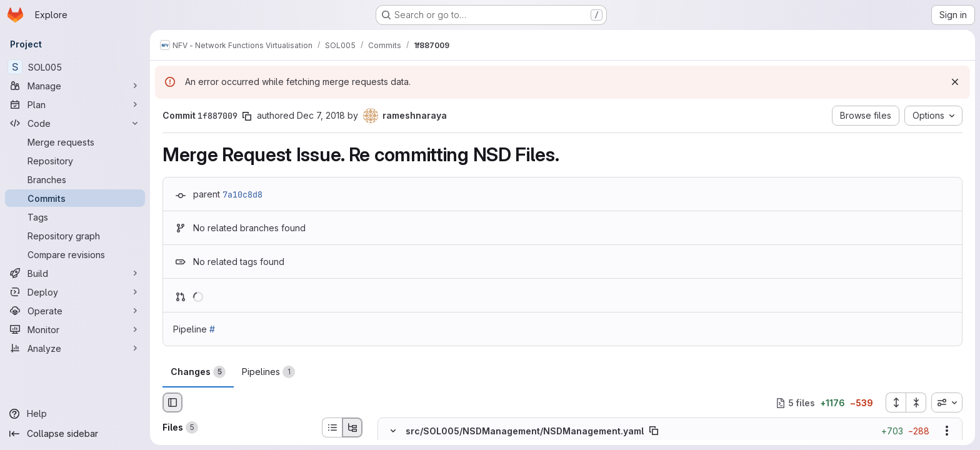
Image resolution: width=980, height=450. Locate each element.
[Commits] (75, 198)
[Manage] (75, 86)
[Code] (75, 123)
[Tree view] (352, 427)
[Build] (75, 273)
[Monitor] (75, 329)
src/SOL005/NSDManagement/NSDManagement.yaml (525, 431)
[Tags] (75, 217)
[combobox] (947, 402)
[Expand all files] (896, 402)
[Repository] (75, 161)
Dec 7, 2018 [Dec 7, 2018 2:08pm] (321, 115)
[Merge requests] (75, 142)
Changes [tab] (198, 372)
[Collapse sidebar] (75, 434)
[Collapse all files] (916, 402)
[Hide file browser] (172, 402)
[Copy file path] (654, 431)
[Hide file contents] (393, 431)
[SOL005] (75, 67)
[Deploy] (75, 292)
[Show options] (947, 431)
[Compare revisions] (75, 254)
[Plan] (75, 104)
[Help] (75, 414)
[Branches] (75, 179)
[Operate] (75, 311)
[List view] (332, 427)
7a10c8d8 (242, 194)
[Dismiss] (955, 82)
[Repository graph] (75, 236)
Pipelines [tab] (268, 372)
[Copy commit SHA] (247, 116)
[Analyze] (75, 348)
